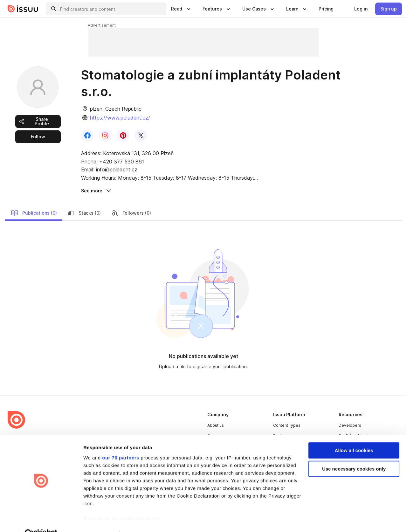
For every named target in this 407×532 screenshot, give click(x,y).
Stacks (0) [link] (84, 213)
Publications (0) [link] (34, 213)
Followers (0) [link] (131, 213)
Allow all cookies (354, 436)
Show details (98, 519)
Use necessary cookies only (354, 455)
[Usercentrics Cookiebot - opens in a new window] (41, 520)
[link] (326, 9)
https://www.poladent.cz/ (120, 118)
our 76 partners (121, 443)
